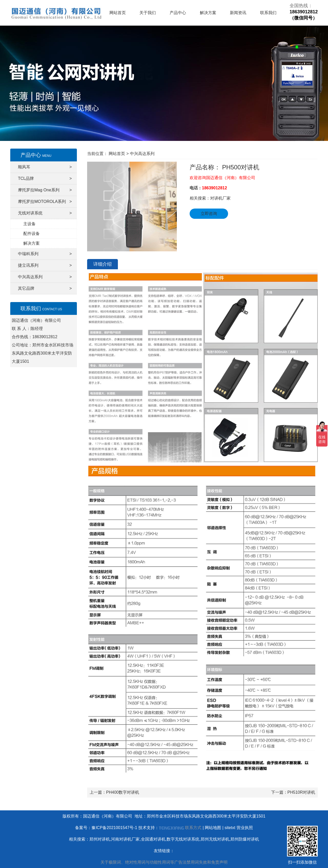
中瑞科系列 (45, 254)
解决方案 (208, 13)
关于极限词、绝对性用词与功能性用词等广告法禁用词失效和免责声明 (164, 862)
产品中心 (178, 13)
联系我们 (268, 13)
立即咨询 (209, 214)
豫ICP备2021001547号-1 (114, 828)
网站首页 (118, 13)
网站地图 (213, 828)
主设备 (29, 224)
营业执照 (245, 828)
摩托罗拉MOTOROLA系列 (45, 202)
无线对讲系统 (45, 213)
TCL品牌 (45, 179)
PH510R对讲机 (301, 792)
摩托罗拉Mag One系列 (45, 190)
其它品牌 (45, 288)
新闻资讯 (238, 13)
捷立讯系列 (45, 265)
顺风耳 (45, 167)
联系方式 (193, 828)
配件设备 (32, 234)
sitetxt (230, 828)
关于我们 (148, 13)
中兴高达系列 (45, 277)
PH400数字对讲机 (123, 792)
